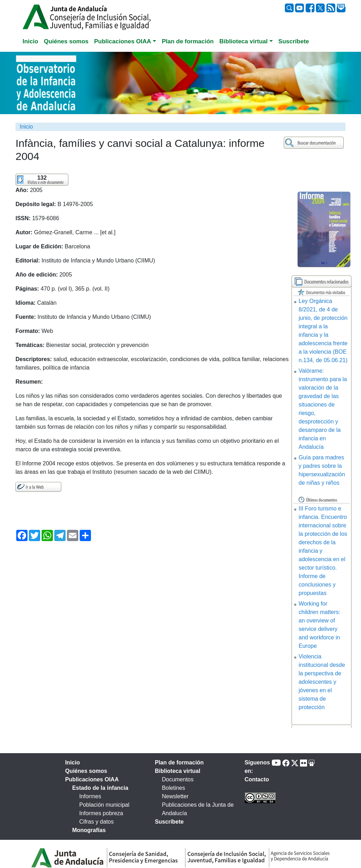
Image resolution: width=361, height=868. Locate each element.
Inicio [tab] (30, 41)
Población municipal (104, 805)
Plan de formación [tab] (188, 41)
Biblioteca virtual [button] (243, 41)
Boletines (173, 788)
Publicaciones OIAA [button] (123, 41)
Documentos (178, 779)
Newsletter (175, 796)
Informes (90, 796)
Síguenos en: (257, 767)
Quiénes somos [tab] (66, 41)
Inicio (26, 127)
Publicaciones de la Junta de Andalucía (198, 809)
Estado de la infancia (100, 788)
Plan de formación (179, 762)
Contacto (257, 779)
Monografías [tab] (89, 830)
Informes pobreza (101, 813)
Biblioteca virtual (178, 771)
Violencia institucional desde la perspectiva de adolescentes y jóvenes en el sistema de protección (322, 682)
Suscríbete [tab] (294, 41)
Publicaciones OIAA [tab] (92, 779)
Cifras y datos (97, 822)
